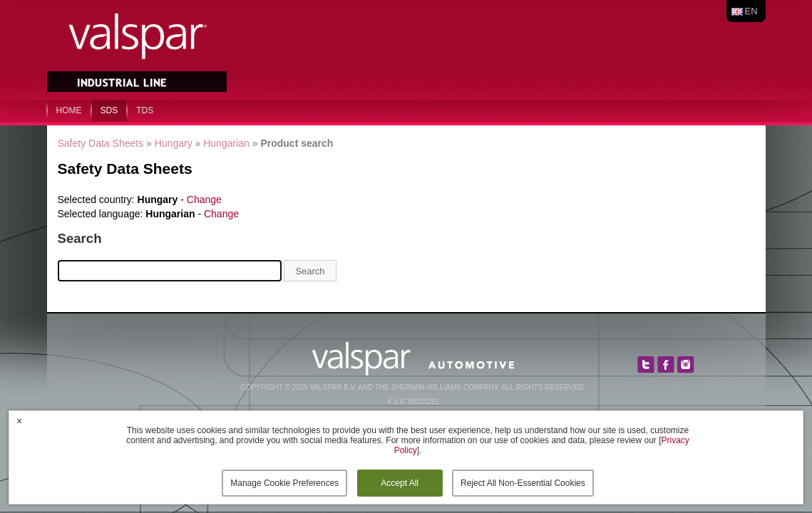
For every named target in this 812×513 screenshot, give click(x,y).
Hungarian (226, 143)
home (69, 110)
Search (310, 271)
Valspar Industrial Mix (138, 48)
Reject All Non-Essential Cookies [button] (523, 483)
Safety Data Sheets (101, 143)
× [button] (19, 421)
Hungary (174, 143)
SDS (109, 110)
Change (204, 199)
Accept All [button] (400, 483)
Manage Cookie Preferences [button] (284, 483)
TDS (145, 110)
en (751, 11)
